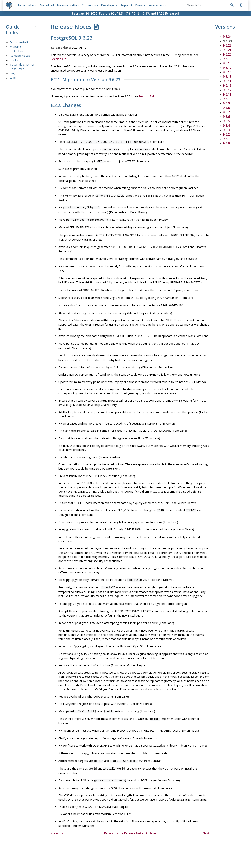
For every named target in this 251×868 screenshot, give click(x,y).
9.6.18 (227, 63)
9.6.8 (226, 108)
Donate (140, 5)
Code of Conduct (110, 854)
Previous (57, 818)
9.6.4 (226, 126)
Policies (89, 854)
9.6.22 (227, 45)
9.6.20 (227, 54)
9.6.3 (226, 130)
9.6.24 (227, 37)
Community (90, 5)
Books (14, 60)
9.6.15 (227, 77)
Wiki (13, 78)
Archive (19, 51)
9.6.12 (227, 90)
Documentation (68, 5)
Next (206, 818)
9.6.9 (226, 103)
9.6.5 (226, 121)
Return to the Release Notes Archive (130, 818)
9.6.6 (226, 117)
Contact (162, 854)
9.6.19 (227, 59)
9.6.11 (227, 94)
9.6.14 (227, 81)
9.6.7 (226, 112)
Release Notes (20, 56)
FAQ (13, 73)
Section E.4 (146, 96)
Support (126, 5)
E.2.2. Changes (66, 106)
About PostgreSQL (139, 854)
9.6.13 (227, 85)
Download (47, 5)
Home (21, 5)
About (33, 5)
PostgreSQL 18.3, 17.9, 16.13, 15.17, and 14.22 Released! (139, 13)
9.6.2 (226, 134)
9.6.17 (227, 68)
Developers (109, 5)
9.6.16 (227, 72)
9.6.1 (226, 139)
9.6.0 (226, 143)
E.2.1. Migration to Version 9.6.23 (86, 80)
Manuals (16, 47)
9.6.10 (227, 99)
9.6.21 (227, 50)
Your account (158, 5)
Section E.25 (59, 59)
